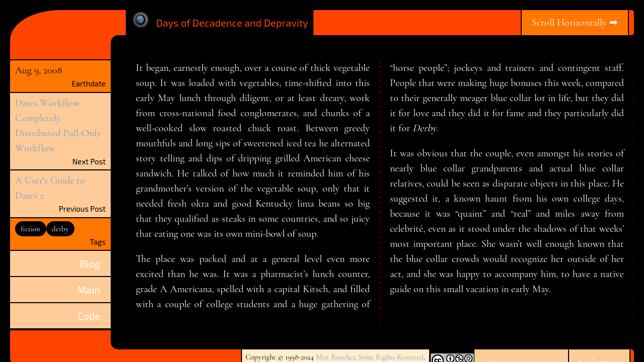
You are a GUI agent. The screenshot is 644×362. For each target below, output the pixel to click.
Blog (90, 263)
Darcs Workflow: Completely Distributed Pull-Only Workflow (58, 126)
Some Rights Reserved (391, 357)
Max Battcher (335, 357)
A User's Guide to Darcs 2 (50, 188)
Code (89, 316)
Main (89, 290)
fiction (30, 229)
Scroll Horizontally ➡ (575, 23)
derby (60, 229)
